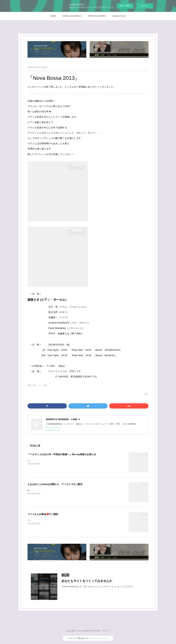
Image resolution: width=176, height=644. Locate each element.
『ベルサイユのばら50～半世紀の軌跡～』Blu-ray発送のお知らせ (62, 454)
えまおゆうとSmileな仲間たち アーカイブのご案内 (55, 484)
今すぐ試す (125, 6)
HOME (53, 16)
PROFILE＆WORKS (97, 16)
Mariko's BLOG (119, 16)
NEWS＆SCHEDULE (72, 16)
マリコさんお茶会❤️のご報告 (43, 514)
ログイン (145, 6)
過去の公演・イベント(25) (37, 385)
